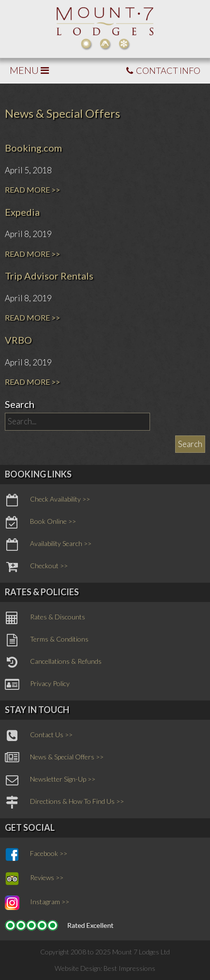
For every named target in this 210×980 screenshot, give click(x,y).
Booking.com (33, 148)
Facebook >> (36, 854)
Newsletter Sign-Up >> (50, 780)
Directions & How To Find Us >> (64, 802)
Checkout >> (36, 567)
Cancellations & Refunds (53, 662)
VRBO (18, 340)
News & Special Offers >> (54, 758)
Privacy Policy (37, 685)
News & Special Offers (62, 113)
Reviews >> (34, 879)
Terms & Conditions (47, 640)
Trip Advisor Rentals (49, 276)
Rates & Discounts (45, 618)
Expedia (22, 212)
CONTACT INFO (163, 70)
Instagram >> (37, 903)
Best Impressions (129, 968)
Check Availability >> (47, 500)
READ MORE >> (32, 189)
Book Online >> (40, 522)
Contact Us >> (39, 736)
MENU (29, 70)
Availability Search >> (48, 545)
